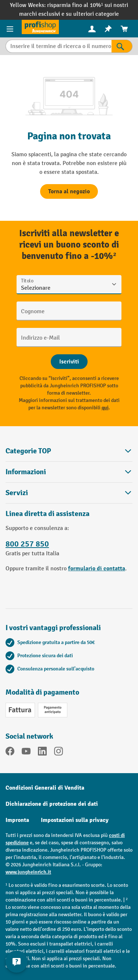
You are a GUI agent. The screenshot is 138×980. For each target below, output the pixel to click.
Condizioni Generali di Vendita (45, 788)
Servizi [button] (69, 493)
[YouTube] (26, 753)
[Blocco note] (108, 29)
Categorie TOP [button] (69, 451)
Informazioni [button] (69, 472)
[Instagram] (59, 753)
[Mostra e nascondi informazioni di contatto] (17, 962)
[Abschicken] (69, 362)
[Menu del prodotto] (11, 29)
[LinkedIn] (42, 753)
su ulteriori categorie (92, 14)
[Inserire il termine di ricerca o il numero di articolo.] (59, 46)
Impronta (17, 820)
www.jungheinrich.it (28, 872)
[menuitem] (92, 29)
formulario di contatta (97, 568)
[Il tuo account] (92, 29)
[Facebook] (10, 753)
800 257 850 (27, 544)
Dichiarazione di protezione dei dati (52, 804)
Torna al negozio (69, 191)
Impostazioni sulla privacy (75, 820)
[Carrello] (124, 29)
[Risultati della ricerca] (122, 46)
